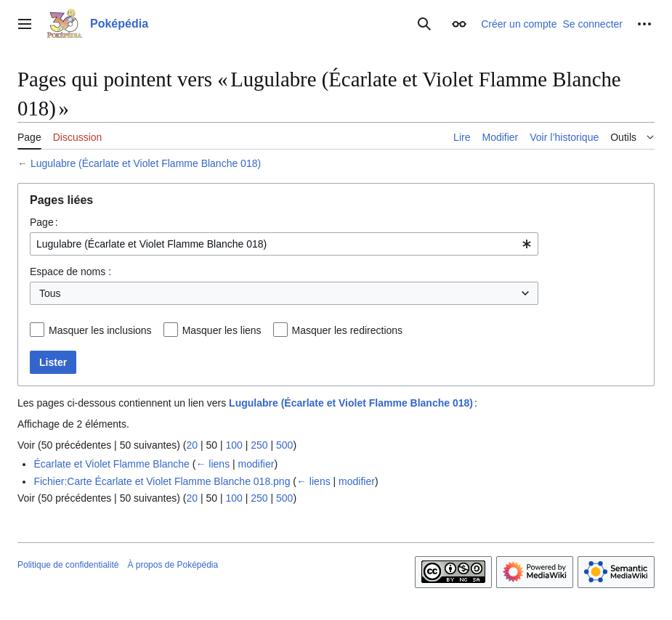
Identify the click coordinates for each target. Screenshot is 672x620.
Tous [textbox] (50, 293)
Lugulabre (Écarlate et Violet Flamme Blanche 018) (146, 163)
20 (192, 445)
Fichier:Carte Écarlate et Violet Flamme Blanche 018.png (162, 481)
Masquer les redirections (348, 330)
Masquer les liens (222, 330)
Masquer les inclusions (100, 330)
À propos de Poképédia (173, 565)
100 (234, 445)
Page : (44, 222)
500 (284, 445)
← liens (212, 464)
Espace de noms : (70, 272)
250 (259, 445)
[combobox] (284, 244)
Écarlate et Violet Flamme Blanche (112, 464)
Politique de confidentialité (68, 565)
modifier (256, 464)
